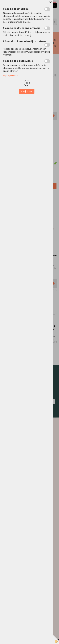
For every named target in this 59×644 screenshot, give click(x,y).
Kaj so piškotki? (11, 76)
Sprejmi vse (27, 91)
